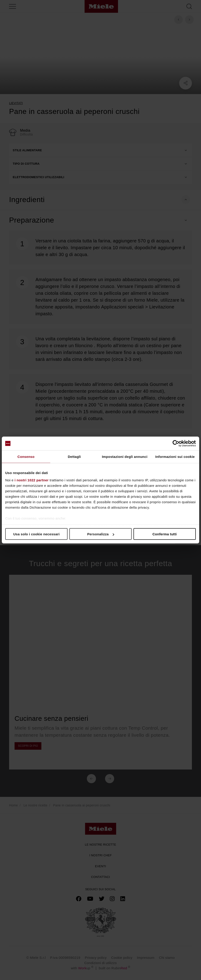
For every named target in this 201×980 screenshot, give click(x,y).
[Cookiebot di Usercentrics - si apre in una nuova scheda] (176, 444)
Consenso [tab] (26, 457)
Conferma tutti (165, 534)
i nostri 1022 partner (32, 480)
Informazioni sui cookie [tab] (175, 457)
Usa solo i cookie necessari (36, 534)
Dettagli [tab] (74, 457)
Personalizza (101, 534)
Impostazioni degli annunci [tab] (125, 457)
